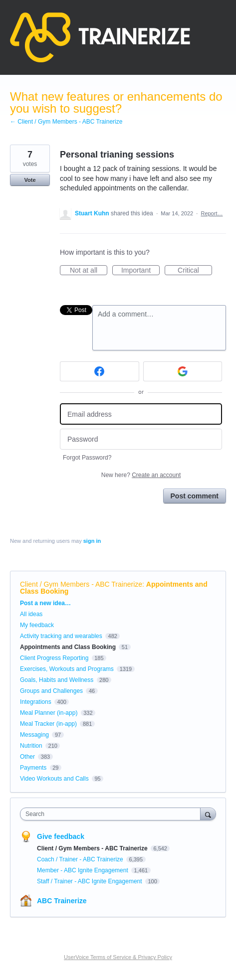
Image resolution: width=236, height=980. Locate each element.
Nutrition (31, 746)
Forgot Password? (87, 458)
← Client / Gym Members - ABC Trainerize (66, 122)
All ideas (31, 614)
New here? (141, 475)
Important (140, 271)
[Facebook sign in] (100, 371)
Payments (33, 768)
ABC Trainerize (62, 901)
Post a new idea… (45, 603)
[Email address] (141, 414)
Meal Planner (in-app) (49, 713)
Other (27, 757)
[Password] (141, 439)
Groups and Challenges (51, 691)
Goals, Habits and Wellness (57, 680)
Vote (30, 180)
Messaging (34, 735)
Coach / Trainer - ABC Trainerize (81, 859)
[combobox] (113, 814)
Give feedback (61, 836)
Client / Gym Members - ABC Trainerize (81, 584)
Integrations (36, 702)
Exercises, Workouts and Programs (68, 669)
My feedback (37, 625)
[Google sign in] (183, 371)
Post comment (195, 496)
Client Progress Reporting (54, 658)
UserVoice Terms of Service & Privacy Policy (118, 957)
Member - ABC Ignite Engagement (83, 870)
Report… (212, 213)
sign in (92, 541)
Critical (195, 271)
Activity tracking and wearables (61, 636)
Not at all (89, 271)
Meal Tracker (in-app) (48, 724)
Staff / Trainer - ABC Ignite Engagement (90, 881)
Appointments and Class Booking (68, 647)
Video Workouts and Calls (54, 779)
